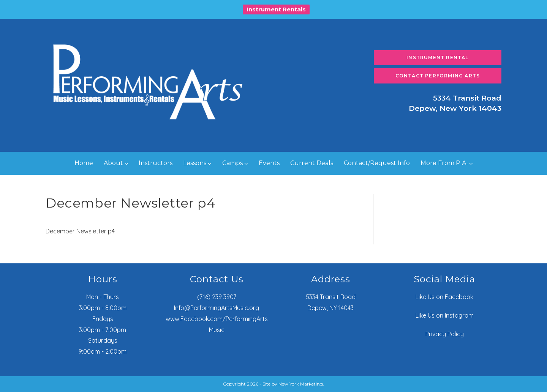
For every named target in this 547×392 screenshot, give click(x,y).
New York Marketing (301, 384)
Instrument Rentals (276, 9)
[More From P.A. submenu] (471, 164)
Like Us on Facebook (444, 297)
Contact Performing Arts (438, 76)
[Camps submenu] (246, 164)
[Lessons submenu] (210, 164)
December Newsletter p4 (80, 231)
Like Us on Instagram (445, 315)
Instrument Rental (437, 57)
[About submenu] (126, 164)
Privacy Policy (445, 334)
